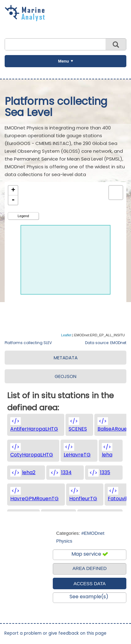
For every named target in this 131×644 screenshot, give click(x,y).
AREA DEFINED (89, 568)
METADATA (66, 358)
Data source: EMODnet (106, 343)
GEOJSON (65, 376)
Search (116, 44)
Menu (63, 61)
